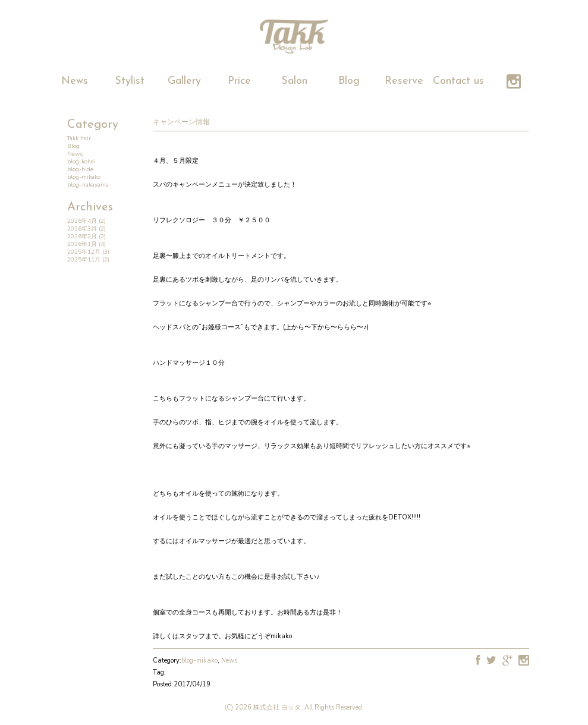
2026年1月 (82, 244)
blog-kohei (81, 162)
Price (239, 81)
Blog (349, 81)
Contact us (458, 81)
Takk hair (79, 138)
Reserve (404, 81)
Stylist (130, 81)
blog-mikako (84, 177)
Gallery (184, 81)
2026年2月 (82, 237)
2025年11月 (84, 260)
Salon (294, 81)
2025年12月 (84, 252)
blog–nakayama (88, 185)
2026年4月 (82, 221)
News (75, 81)
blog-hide (80, 169)
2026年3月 (82, 229)
